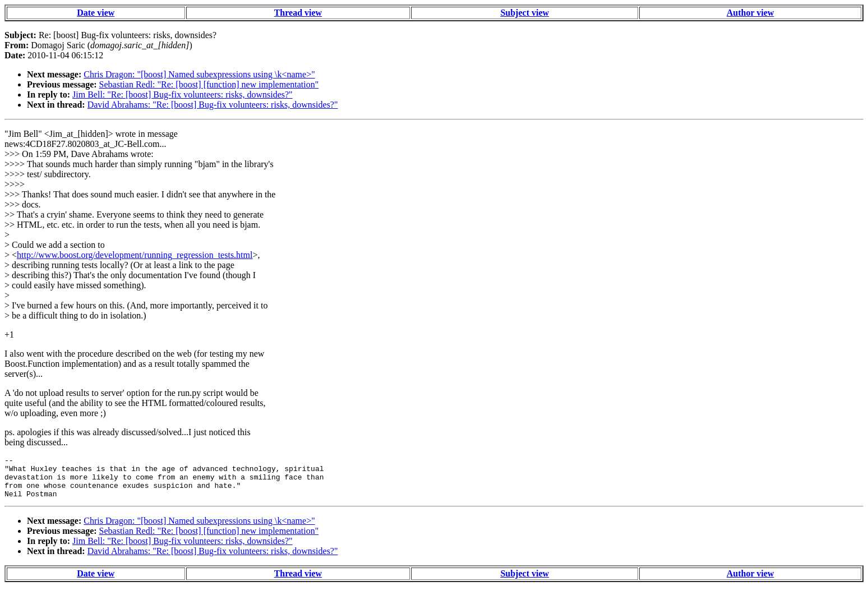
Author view (751, 13)
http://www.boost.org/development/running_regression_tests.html (135, 255)
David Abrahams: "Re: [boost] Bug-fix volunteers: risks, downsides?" (213, 105)
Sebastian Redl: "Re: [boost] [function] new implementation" (209, 84)
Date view (96, 13)
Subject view (525, 13)
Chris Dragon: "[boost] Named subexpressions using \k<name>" (199, 74)
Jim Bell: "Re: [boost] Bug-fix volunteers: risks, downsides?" (183, 94)
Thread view (298, 13)
